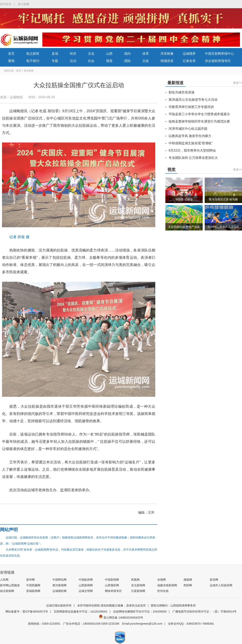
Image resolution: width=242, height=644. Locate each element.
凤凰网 (135, 580)
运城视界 (189, 54)
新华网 (30, 580)
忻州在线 (163, 591)
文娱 (146, 61)
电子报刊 (33, 61)
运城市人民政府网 (221, 585)
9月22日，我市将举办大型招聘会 (192, 150)
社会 (91, 61)
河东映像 (167, 54)
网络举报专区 (113, 591)
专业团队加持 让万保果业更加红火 (193, 158)
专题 (55, 61)
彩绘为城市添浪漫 (181, 92)
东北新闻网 (138, 585)
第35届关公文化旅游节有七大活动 (193, 100)
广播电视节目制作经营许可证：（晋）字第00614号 (205, 612)
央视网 (162, 580)
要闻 (11, 61)
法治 (73, 61)
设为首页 (6, 4)
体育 (146, 54)
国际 (127, 61)
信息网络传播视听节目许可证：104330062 (140, 612)
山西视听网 (112, 585)
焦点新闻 (33, 54)
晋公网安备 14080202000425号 (121, 618)
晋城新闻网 (33, 591)
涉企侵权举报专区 (218, 61)
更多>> (238, 83)
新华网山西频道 (10, 585)
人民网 (4, 580)
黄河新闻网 (59, 585)
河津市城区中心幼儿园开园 (188, 129)
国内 (127, 54)
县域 (55, 54)
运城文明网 (86, 591)
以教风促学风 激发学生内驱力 (190, 136)
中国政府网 (86, 580)
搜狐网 (188, 580)
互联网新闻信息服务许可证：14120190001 (81, 612)
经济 (73, 54)
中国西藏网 (33, 585)
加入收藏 (23, 4)
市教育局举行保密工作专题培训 (191, 107)
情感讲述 (167, 61)
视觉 (109, 61)
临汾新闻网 (7, 591)
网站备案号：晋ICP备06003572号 (27, 612)
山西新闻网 (86, 585)
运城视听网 (59, 591)
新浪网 (214, 580)
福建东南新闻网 (167, 585)
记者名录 (189, 61)
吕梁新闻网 (138, 591)
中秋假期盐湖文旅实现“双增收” (191, 143)
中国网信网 (59, 580)
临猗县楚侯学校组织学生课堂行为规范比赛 (199, 121)
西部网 (188, 585)
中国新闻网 (112, 580)
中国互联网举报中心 (219, 54)
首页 (11, 54)
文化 (91, 54)
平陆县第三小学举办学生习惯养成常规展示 (199, 114)
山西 (109, 54)
